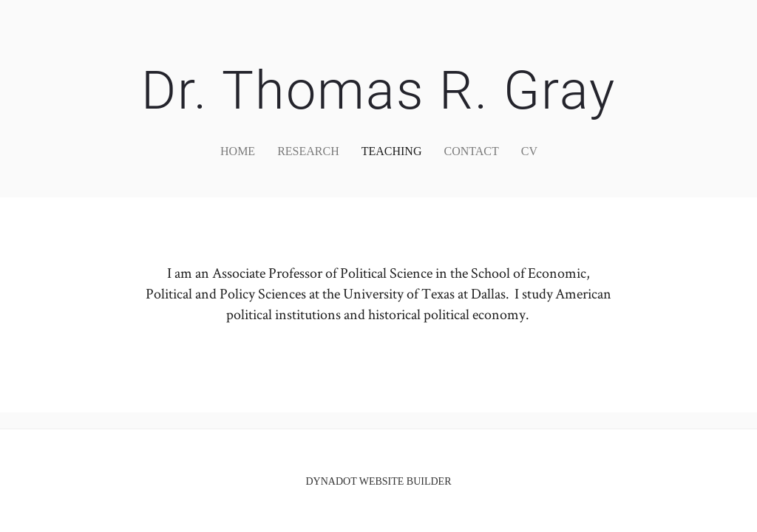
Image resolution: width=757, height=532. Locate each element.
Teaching (392, 151)
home (238, 151)
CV (529, 151)
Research (308, 151)
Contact (471, 151)
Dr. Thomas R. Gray (378, 91)
